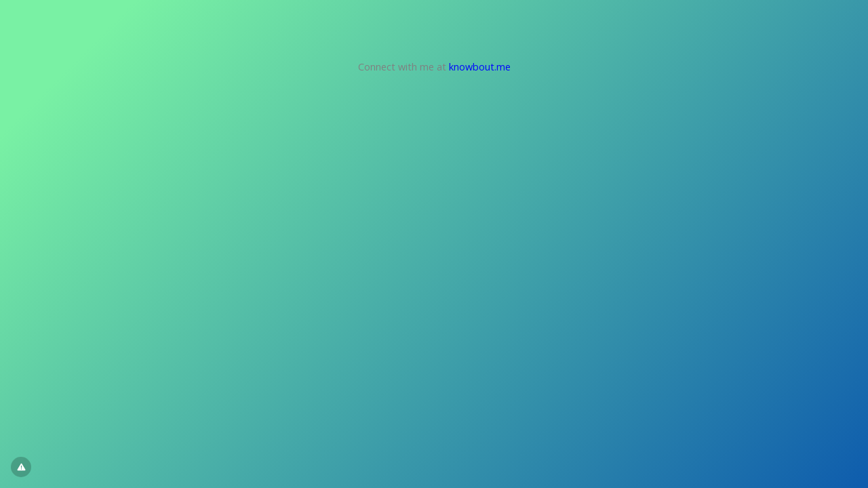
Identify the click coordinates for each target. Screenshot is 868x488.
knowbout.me (480, 67)
